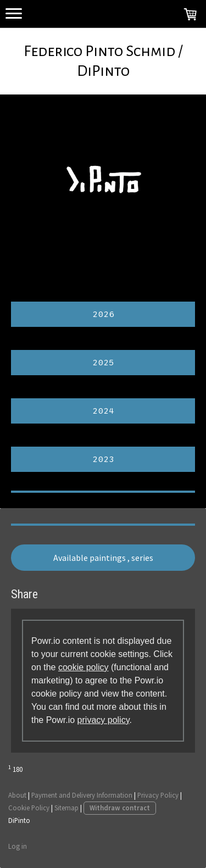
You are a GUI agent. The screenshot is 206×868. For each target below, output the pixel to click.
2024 (103, 411)
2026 (103, 314)
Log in (18, 846)
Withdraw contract (120, 808)
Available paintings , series (103, 558)
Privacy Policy (158, 795)
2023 (103, 459)
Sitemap (66, 808)
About (17, 795)
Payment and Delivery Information (82, 795)
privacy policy (104, 720)
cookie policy (83, 667)
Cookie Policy (29, 808)
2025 (103, 363)
